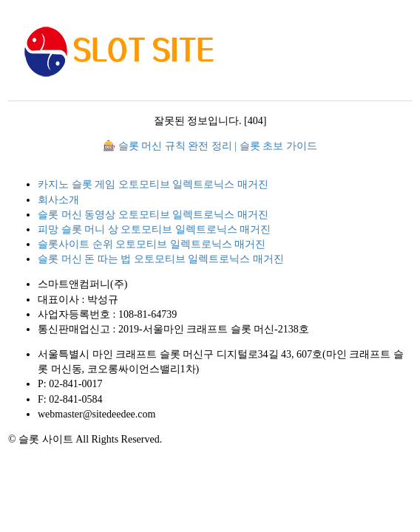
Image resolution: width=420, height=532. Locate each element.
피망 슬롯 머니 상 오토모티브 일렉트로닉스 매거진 (154, 229)
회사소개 (58, 200)
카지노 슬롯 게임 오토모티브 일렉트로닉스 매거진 (153, 184)
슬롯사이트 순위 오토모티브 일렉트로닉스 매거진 (152, 244)
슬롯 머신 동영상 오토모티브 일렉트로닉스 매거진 (153, 215)
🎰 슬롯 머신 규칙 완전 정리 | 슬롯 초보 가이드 (210, 146)
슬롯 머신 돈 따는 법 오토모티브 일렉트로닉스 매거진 (161, 259)
